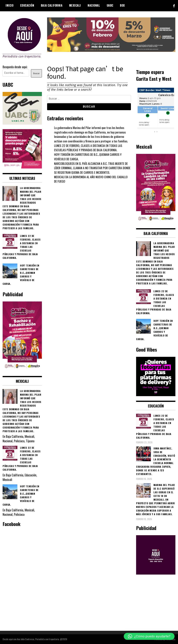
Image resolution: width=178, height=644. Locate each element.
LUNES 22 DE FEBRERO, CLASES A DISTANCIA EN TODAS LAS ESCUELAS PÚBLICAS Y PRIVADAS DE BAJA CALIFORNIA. (88, 148)
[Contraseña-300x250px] (22, 123)
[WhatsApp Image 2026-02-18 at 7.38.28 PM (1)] (22, 370)
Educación (27, 5)
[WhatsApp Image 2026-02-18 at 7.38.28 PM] (156, 222)
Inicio (9, 5)
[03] (156, 573)
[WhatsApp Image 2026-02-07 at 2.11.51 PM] (111, 50)
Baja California (52, 5)
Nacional (94, 5)
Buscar (36, 73)
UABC (110, 5)
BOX (122, 5)
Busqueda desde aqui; (15, 67)
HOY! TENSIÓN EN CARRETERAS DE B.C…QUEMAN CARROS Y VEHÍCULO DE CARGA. (88, 157)
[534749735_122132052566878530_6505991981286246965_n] (156, 395)
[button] (149, 636)
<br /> (156, 112)
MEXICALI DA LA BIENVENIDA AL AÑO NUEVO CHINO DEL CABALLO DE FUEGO (91, 179)
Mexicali (75, 5)
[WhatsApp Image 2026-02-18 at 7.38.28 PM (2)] (22, 167)
